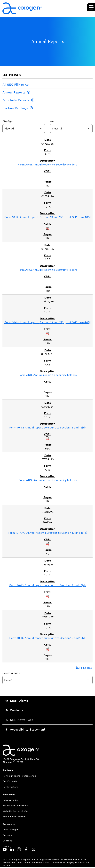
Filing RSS (84, 668)
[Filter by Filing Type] (24, 129)
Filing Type (8, 121)
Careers (7, 835)
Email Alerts (17, 701)
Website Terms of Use (15, 811)
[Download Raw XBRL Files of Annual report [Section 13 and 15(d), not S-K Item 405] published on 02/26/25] (47, 333)
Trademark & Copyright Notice (68, 862)
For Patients (10, 781)
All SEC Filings (13, 84)
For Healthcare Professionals (20, 776)
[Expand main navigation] (91, 7)
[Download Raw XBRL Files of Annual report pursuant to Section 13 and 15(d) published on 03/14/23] (47, 596)
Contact (7, 840)
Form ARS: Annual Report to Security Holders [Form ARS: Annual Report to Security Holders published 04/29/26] (47, 164)
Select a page (11, 673)
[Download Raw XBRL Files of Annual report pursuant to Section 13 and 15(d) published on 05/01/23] (47, 543)
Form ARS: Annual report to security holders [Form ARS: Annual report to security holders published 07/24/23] (48, 480)
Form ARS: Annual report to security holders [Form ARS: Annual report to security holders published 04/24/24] (48, 375)
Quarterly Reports (16, 100)
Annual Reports (14, 92)
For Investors (10, 787)
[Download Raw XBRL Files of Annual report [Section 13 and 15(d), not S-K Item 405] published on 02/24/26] (47, 228)
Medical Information (14, 816)
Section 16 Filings (15, 108)
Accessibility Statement (25, 729)
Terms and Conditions (15, 805)
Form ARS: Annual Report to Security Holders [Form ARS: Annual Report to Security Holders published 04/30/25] (47, 270)
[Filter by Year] (71, 129)
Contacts (15, 710)
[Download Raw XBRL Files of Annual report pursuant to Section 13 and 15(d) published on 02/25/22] (47, 648)
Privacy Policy (10, 800)
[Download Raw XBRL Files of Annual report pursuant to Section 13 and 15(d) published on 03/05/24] (47, 438)
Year (52, 121)
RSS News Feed (19, 720)
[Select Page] (47, 680)
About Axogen (11, 829)
